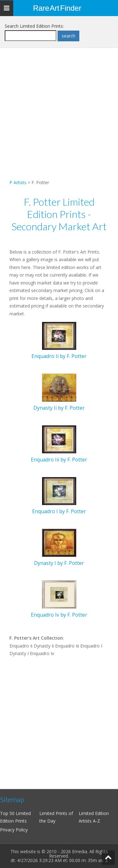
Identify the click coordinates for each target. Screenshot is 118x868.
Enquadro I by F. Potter (59, 511)
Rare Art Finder (57, 8)
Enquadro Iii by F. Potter (59, 460)
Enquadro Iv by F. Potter (59, 615)
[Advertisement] (59, 120)
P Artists (18, 182)
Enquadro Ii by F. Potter (59, 356)
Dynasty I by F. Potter (59, 563)
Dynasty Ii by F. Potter (59, 408)
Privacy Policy (14, 830)
